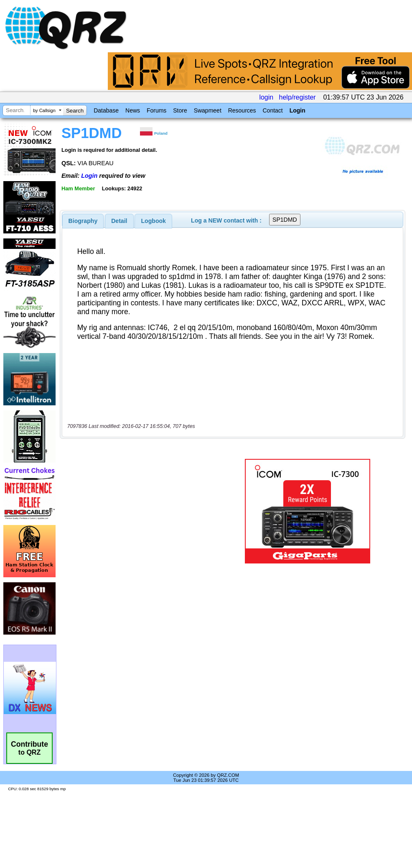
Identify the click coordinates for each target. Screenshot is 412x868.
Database (106, 110)
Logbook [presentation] (154, 221)
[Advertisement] (141, 511)
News (133, 110)
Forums (156, 110)
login (266, 97)
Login (298, 110)
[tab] (83, 221)
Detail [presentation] (119, 221)
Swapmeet (208, 110)
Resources (242, 110)
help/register (298, 97)
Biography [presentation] (83, 221)
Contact (272, 110)
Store (180, 110)
